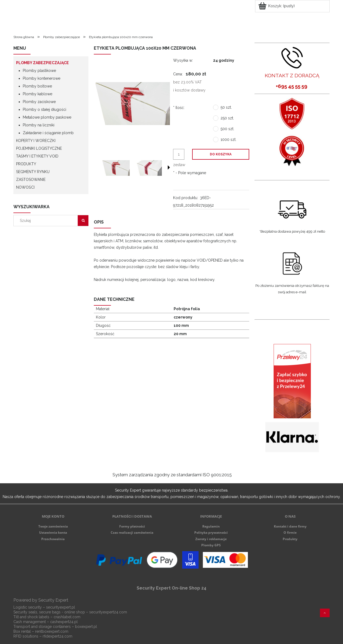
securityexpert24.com (108, 612)
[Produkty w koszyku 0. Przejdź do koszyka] (277, 6)
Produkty (26, 164)
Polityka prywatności (211, 533)
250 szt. (227, 118)
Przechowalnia (53, 539)
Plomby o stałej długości (44, 109)
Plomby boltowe (37, 86)
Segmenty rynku (33, 172)
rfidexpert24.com (57, 636)
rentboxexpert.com (52, 631)
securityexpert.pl (61, 607)
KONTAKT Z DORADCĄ (292, 75)
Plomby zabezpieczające (42, 63)
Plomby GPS (211, 545)
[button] (169, 167)
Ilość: (179, 108)
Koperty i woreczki (36, 141)
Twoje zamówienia (53, 526)
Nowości (25, 187)
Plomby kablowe (38, 94)
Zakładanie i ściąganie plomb (48, 133)
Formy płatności (132, 526)
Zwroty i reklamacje (211, 539)
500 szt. (227, 129)
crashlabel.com (67, 617)
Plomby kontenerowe (42, 78)
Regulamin (211, 526)
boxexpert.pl (86, 627)
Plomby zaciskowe (39, 102)
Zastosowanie (31, 180)
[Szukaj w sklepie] (47, 221)
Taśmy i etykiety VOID (37, 156)
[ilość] (179, 154)
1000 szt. (228, 140)
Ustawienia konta (53, 533)
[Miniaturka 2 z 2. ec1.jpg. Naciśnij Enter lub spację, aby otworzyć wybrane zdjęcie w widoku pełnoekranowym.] (148, 168)
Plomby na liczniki (39, 125)
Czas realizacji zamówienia (132, 533)
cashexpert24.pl (64, 622)
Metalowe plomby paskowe (47, 117)
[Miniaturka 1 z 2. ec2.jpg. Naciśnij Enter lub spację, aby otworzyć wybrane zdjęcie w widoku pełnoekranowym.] (116, 168)
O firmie (290, 533)
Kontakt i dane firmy (290, 526)
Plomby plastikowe (39, 71)
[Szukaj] (83, 221)
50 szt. (226, 107)
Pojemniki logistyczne (39, 148)
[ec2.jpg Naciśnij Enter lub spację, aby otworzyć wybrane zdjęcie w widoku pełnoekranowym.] (132, 104)
